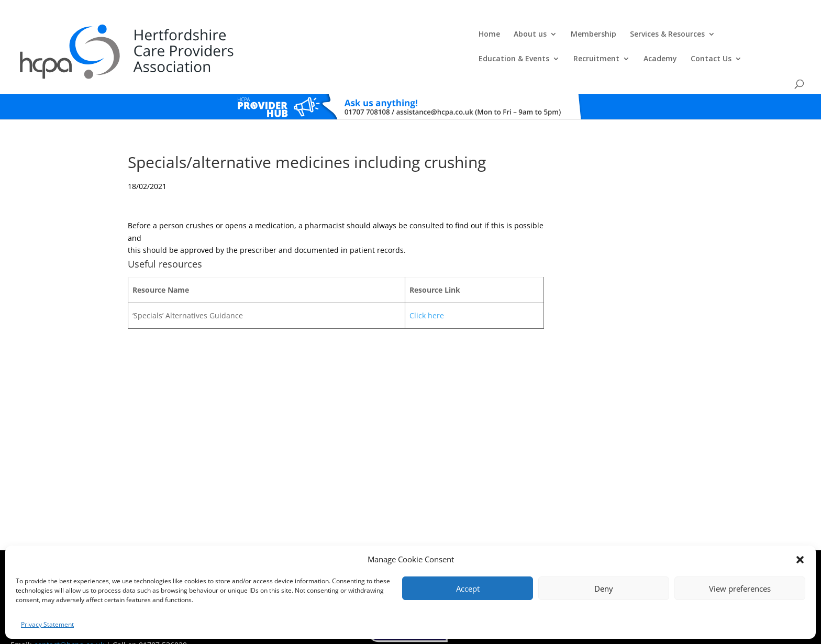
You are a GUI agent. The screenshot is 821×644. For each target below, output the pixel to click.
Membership (346, 35)
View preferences (740, 589)
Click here (427, 289)
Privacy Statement (47, 624)
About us (283, 35)
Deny (604, 589)
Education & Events (517, 35)
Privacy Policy (415, 544)
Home (242, 35)
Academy (663, 35)
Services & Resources (420, 35)
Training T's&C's (463, 544)
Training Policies (514, 544)
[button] (800, 560)
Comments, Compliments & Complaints (335, 544)
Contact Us (714, 35)
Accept (468, 589)
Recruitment (600, 35)
